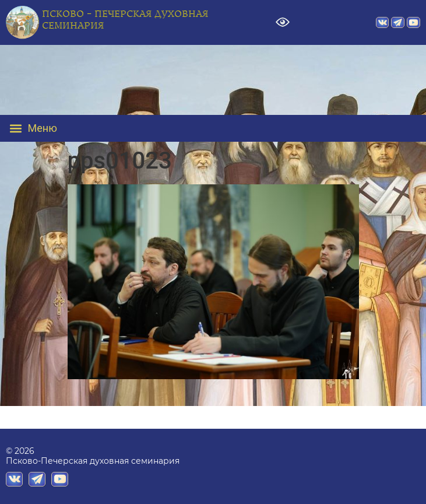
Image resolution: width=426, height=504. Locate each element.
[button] (42, 128)
